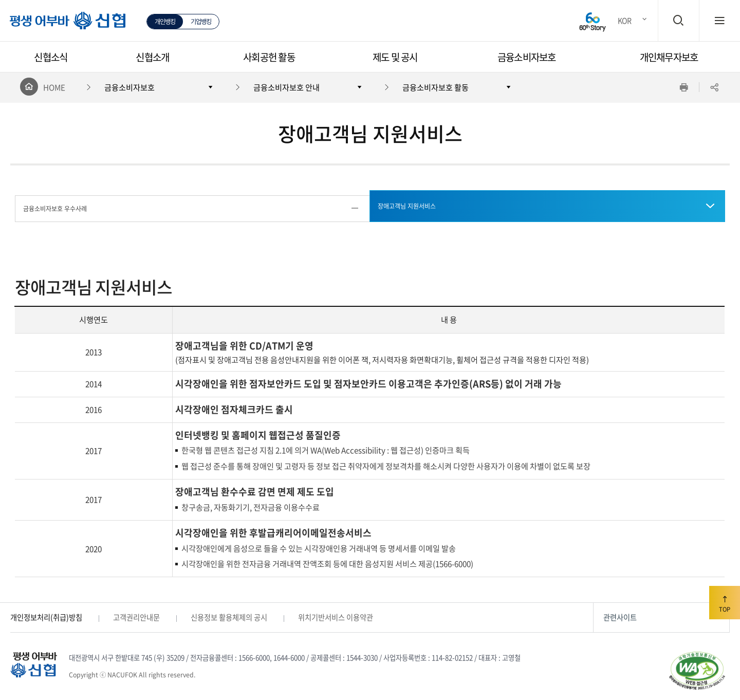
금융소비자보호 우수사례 (55, 209)
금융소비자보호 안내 (286, 87)
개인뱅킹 (165, 22)
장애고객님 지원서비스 (407, 206)
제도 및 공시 (395, 57)
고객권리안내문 (136, 617)
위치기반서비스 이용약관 (336, 617)
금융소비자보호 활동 (436, 87)
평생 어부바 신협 (62, 25)
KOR (625, 21)
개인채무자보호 (669, 57)
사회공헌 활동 (269, 57)
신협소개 (152, 57)
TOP (725, 602)
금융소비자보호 (527, 57)
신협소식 (51, 57)
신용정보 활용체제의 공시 (229, 617)
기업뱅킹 (201, 22)
